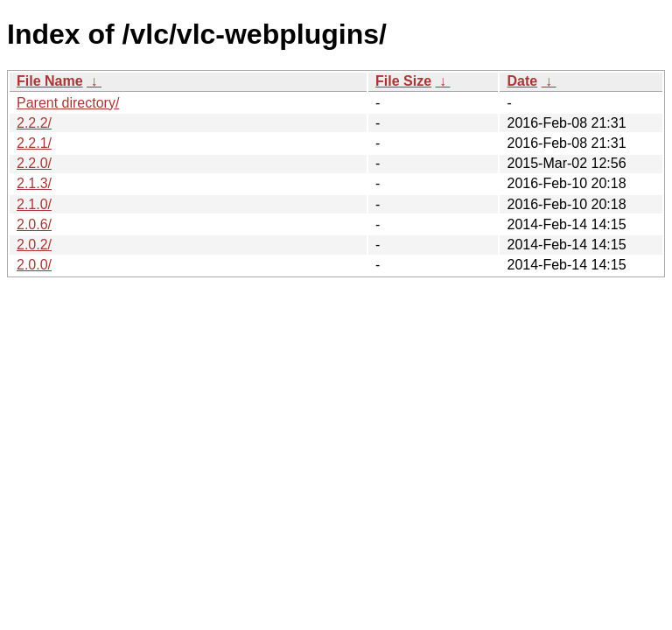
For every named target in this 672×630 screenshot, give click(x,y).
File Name (50, 81)
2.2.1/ (34, 143)
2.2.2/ (34, 123)
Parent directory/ (68, 103)
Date (522, 81)
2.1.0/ (34, 204)
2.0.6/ (34, 224)
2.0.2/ (34, 245)
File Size (403, 81)
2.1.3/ (34, 183)
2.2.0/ (34, 163)
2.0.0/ (34, 265)
